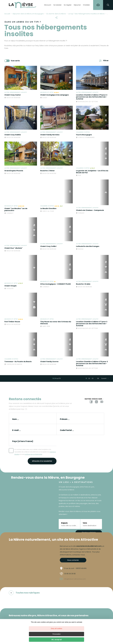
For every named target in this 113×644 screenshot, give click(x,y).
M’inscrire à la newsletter (42, 461)
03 (93, 378)
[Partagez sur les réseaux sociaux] (56, 17)
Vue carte (15, 61)
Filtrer (106, 61)
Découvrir (48, 5)
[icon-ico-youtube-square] (102, 402)
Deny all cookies (56, 629)
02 (89, 378)
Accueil (7, 14)
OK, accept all (57, 640)
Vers (85, 523)
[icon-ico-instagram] (96, 402)
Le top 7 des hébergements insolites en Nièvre (86, 14)
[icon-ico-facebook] (91, 402)
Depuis (64, 523)
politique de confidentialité (33, 454)
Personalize (56, 634)
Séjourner (77, 5)
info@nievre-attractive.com (73, 579)
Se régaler (68, 5)
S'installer (86, 5)
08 (98, 378)
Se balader (57, 5)
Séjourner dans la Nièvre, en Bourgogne (28, 14)
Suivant (104, 378)
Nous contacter (73, 560)
